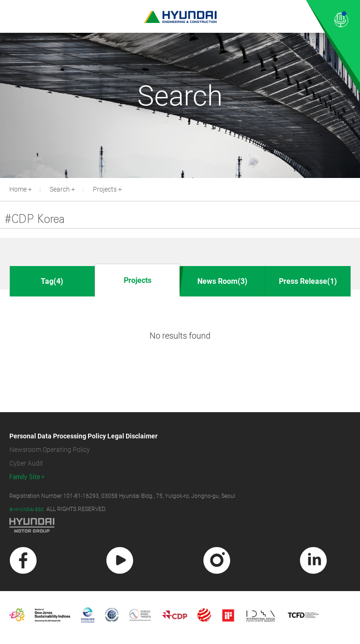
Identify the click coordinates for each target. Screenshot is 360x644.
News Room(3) (222, 281)
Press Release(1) (308, 281)
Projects (105, 189)
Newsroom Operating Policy (50, 450)
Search (60, 189)
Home (18, 189)
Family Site (25, 477)
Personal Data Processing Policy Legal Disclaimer (83, 436)
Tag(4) (52, 281)
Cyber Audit (26, 463)
